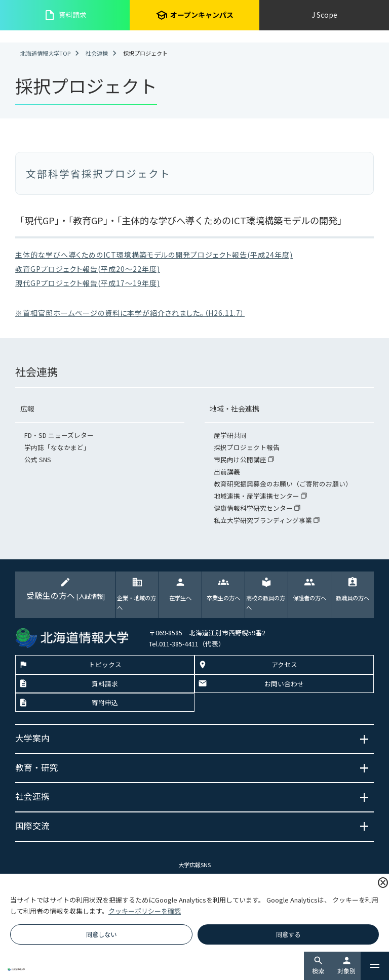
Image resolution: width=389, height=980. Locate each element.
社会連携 (97, 53)
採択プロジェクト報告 (247, 447)
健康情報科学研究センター (254, 508)
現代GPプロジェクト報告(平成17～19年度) (88, 283)
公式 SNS (38, 459)
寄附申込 (105, 702)
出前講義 (227, 472)
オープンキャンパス (194, 15)
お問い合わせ (284, 684)
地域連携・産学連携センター (257, 496)
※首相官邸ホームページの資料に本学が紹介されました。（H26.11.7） (130, 313)
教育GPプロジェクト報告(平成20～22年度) (88, 269)
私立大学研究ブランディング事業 (264, 520)
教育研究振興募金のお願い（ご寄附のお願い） (283, 484)
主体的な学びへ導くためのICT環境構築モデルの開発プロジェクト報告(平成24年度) (154, 255)
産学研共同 (230, 435)
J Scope (324, 15)
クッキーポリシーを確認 (145, 911)
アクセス (284, 664)
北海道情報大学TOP (45, 53)
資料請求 (65, 15)
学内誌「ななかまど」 (57, 447)
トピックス (105, 664)
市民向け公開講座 (241, 459)
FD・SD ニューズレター (59, 435)
